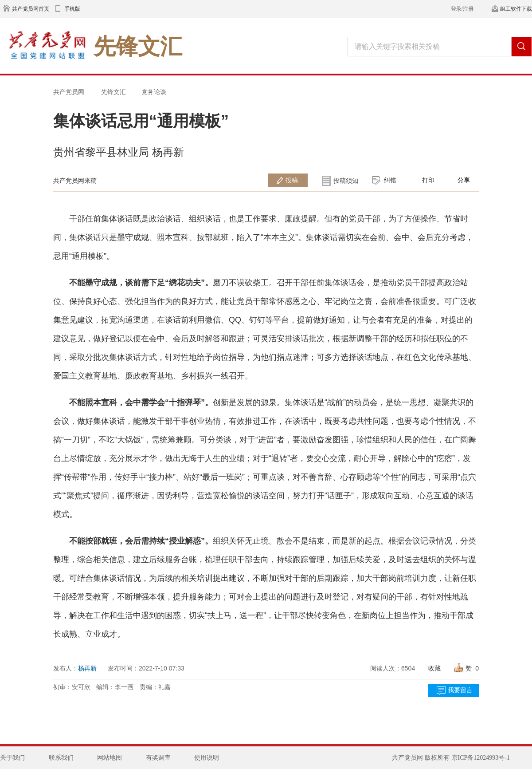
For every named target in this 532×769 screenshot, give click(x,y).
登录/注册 (462, 9)
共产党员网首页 (31, 9)
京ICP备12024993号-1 (481, 758)
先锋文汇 (113, 92)
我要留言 (460, 690)
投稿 (292, 180)
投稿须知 (346, 181)
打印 (428, 180)
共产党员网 (69, 92)
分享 (464, 180)
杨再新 (87, 668)
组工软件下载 (516, 9)
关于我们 (12, 758)
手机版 (72, 9)
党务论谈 (154, 92)
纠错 (390, 180)
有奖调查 (158, 758)
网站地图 (110, 758)
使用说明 (207, 758)
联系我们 (61, 758)
